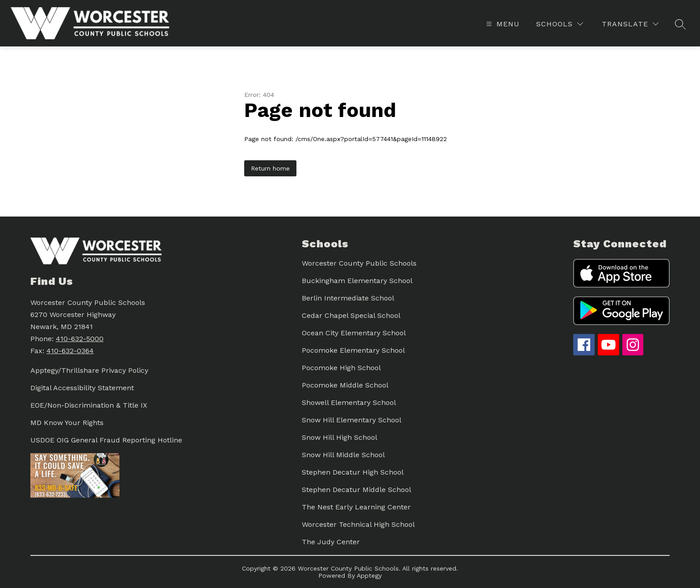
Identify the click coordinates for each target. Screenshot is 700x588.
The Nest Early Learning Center (356, 507)
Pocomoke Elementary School (353, 350)
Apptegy (369, 575)
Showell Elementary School (349, 402)
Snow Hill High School (340, 437)
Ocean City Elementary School (354, 333)
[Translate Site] (630, 24)
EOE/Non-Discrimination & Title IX (89, 405)
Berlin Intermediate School (348, 298)
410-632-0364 (70, 351)
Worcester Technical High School (358, 524)
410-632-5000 (80, 339)
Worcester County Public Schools (359, 263)
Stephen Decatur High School (353, 472)
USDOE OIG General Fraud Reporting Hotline (106, 440)
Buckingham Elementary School (357, 281)
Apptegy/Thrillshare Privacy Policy (89, 370)
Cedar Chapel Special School (351, 315)
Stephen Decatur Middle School (356, 490)
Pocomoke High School (341, 368)
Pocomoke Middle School (345, 385)
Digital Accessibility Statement (82, 388)
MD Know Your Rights (67, 423)
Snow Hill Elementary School (352, 420)
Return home (270, 168)
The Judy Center (331, 542)
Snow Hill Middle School (343, 455)
